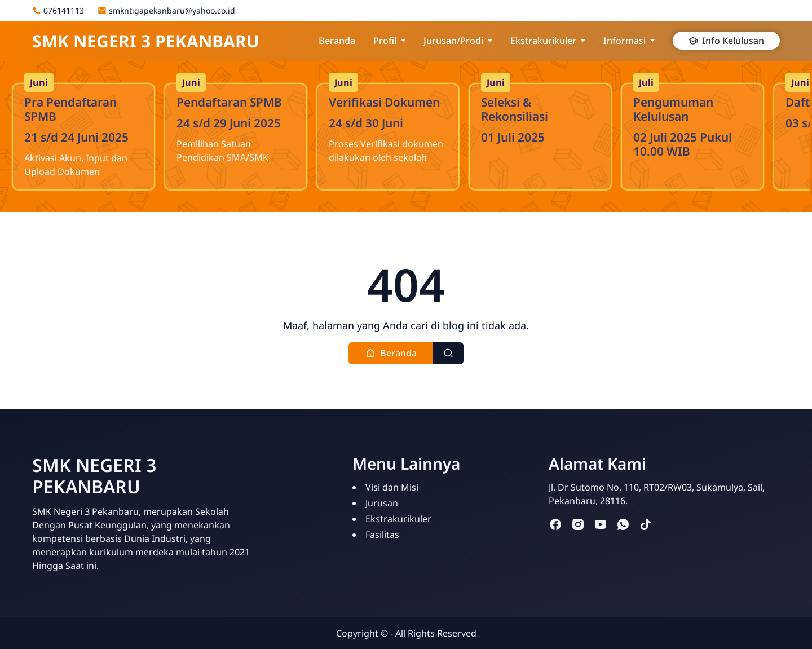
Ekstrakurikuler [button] (543, 41)
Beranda (337, 41)
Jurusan (382, 503)
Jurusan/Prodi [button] (453, 41)
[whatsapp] (623, 524)
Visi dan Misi (392, 487)
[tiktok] (646, 524)
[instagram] (578, 524)
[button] (391, 353)
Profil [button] (385, 41)
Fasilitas (382, 535)
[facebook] (555, 524)
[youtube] (601, 524)
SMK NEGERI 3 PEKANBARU (146, 41)
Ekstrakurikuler (398, 519)
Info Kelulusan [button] (726, 41)
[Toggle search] (448, 353)
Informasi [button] (625, 41)
